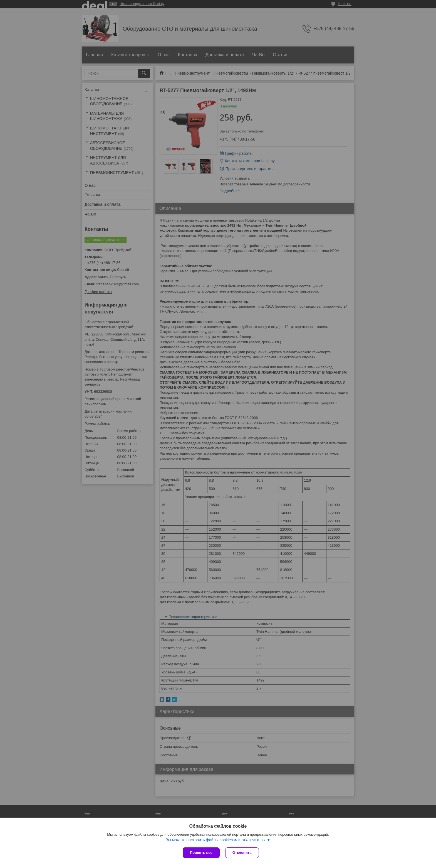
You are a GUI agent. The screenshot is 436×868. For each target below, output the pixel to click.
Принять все (201, 853)
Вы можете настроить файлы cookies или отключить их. (216, 840)
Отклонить (242, 853)
